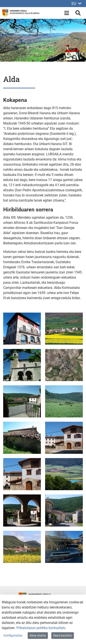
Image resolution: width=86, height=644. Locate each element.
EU (77, 4)
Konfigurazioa (13, 635)
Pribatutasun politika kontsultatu (41, 628)
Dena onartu (38, 635)
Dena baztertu (63, 635)
